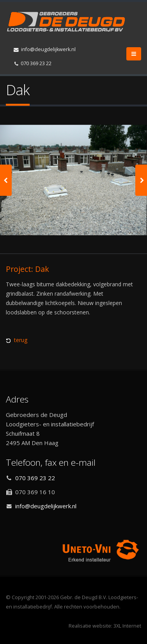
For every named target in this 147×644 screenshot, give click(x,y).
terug (21, 340)
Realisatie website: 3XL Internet (105, 626)
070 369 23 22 (33, 63)
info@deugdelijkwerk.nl (45, 49)
